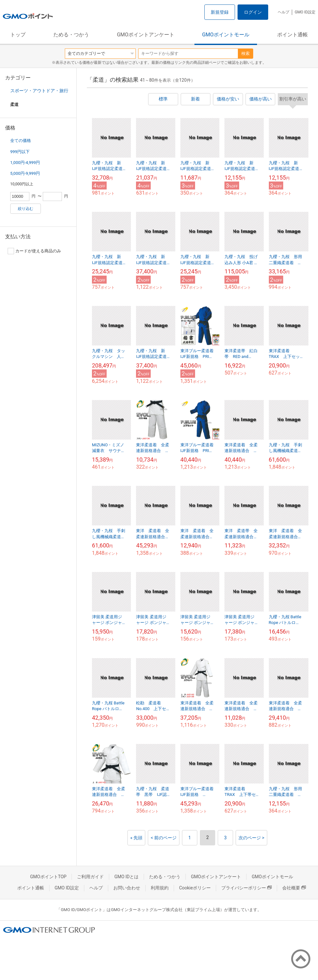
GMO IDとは (126, 877)
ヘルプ (284, 12)
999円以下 (20, 152)
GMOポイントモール (226, 35)
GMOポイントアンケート (146, 35)
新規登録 (220, 12)
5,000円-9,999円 (25, 173)
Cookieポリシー (195, 888)
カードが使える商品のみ (34, 251)
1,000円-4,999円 (25, 163)
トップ (18, 35)
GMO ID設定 (305, 12)
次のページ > (251, 838)
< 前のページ (164, 838)
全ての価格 (21, 141)
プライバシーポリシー (246, 888)
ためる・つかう (71, 35)
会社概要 (294, 888)
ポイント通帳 (292, 35)
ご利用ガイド (90, 877)
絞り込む (26, 209)
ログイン (253, 12)
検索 (246, 53)
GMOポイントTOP (48, 877)
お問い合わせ (127, 888)
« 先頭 (136, 838)
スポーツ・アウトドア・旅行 (39, 91)
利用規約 (160, 888)
